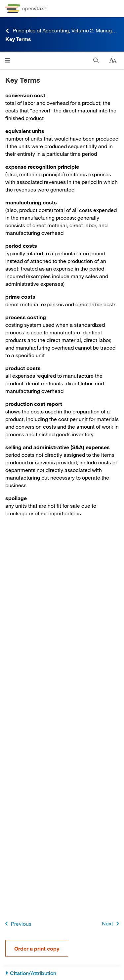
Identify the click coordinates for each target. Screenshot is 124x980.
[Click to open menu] (7, 60)
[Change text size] (113, 61)
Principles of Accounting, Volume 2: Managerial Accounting (62, 31)
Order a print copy (37, 948)
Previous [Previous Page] (17, 924)
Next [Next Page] (112, 924)
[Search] (96, 60)
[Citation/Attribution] (62, 973)
